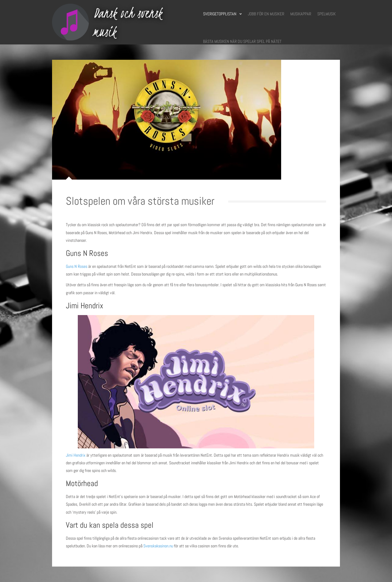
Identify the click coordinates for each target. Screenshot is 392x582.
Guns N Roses (77, 266)
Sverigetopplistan (222, 14)
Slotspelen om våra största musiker (140, 201)
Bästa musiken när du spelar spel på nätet (242, 41)
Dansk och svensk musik (128, 22)
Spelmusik (326, 14)
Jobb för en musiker (266, 14)
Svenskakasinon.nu (159, 546)
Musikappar (301, 14)
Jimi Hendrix (76, 455)
